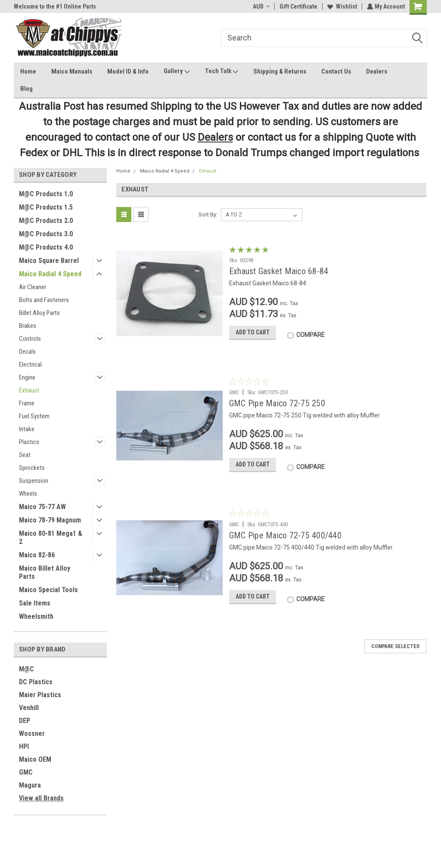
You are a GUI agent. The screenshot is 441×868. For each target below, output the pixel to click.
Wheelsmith (36, 616)
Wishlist (341, 6)
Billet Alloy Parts (39, 313)
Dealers (377, 71)
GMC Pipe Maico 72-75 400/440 (285, 535)
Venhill (29, 708)
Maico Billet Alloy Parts (45, 572)
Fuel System (34, 416)
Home (28, 71)
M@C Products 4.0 (46, 247)
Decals (27, 352)
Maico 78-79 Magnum (50, 520)
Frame (27, 403)
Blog (26, 89)
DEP (25, 721)
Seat (25, 455)
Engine (27, 377)
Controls (30, 339)
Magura (30, 785)
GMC (26, 772)
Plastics (29, 442)
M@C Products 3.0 (46, 234)
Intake (27, 429)
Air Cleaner (33, 287)
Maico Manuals (72, 71)
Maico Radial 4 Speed (50, 274)
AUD (260, 6)
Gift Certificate (298, 6)
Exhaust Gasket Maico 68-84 (279, 271)
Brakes (28, 326)
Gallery (177, 71)
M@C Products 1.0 (46, 194)
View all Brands (41, 798)
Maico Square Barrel (49, 261)
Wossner (32, 734)
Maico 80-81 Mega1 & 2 (51, 537)
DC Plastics (36, 682)
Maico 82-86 (37, 555)
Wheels (28, 494)
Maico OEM (35, 759)
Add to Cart (253, 334)
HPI (24, 746)
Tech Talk (222, 71)
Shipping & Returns (280, 71)
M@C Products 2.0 (46, 221)
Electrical (30, 364)
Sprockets (32, 468)
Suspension (34, 481)
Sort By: (208, 215)
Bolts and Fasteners (44, 300)
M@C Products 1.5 (46, 207)
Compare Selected (395, 648)
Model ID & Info (128, 71)
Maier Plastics (40, 695)
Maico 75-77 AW (42, 507)
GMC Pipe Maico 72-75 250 (277, 403)
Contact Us (336, 71)
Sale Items (35, 603)
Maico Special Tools (48, 590)
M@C (26, 669)
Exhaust (29, 390)
